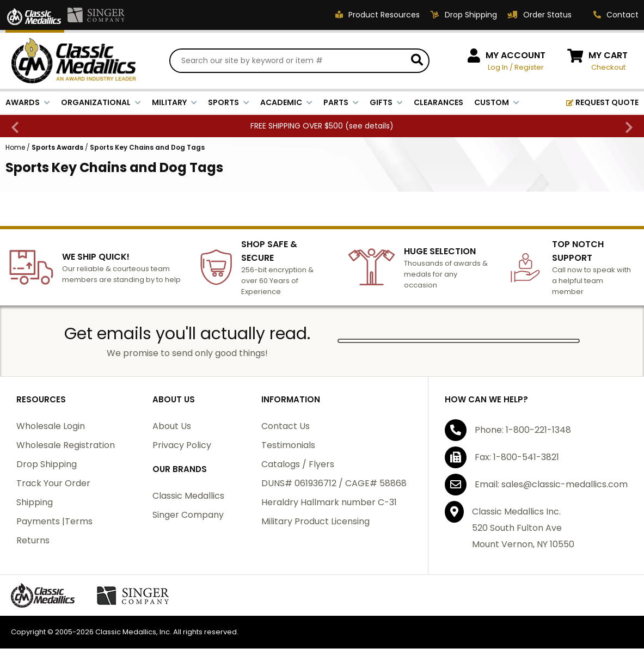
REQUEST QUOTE (602, 103)
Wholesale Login (51, 427)
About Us (172, 427)
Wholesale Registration (66, 446)
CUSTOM (497, 103)
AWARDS (28, 103)
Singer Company (188, 515)
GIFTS (386, 103)
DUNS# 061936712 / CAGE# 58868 (334, 484)
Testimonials (288, 446)
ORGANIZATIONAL (101, 103)
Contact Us (286, 427)
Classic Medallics (188, 496)
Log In (498, 68)
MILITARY (174, 103)
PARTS (341, 103)
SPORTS (229, 103)
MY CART (608, 56)
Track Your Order (53, 484)
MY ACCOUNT (516, 56)
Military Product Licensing (315, 522)
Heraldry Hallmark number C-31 (329, 503)
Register (529, 68)
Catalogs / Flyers (298, 465)
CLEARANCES (438, 103)
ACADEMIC (286, 103)
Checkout (608, 68)
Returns (33, 541)
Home (15, 148)
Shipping (35, 503)
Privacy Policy (182, 446)
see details (369, 126)
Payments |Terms (54, 522)
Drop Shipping (47, 465)
